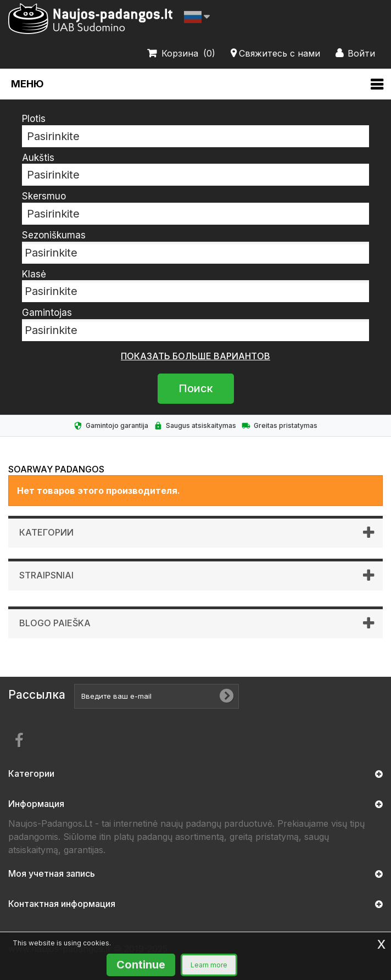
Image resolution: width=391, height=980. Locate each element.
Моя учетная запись (52, 873)
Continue (141, 965)
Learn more (209, 965)
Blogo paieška (55, 623)
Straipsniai (46, 575)
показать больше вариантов (195, 356)
